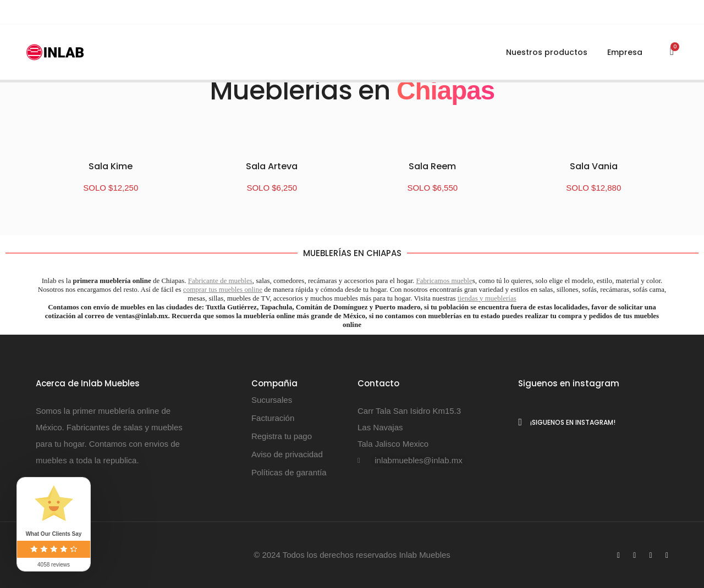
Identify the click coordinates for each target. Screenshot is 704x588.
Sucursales (272, 400)
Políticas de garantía (289, 472)
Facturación (273, 418)
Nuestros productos (547, 53)
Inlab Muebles (424, 555)
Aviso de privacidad (287, 454)
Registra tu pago (282, 436)
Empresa (625, 53)
